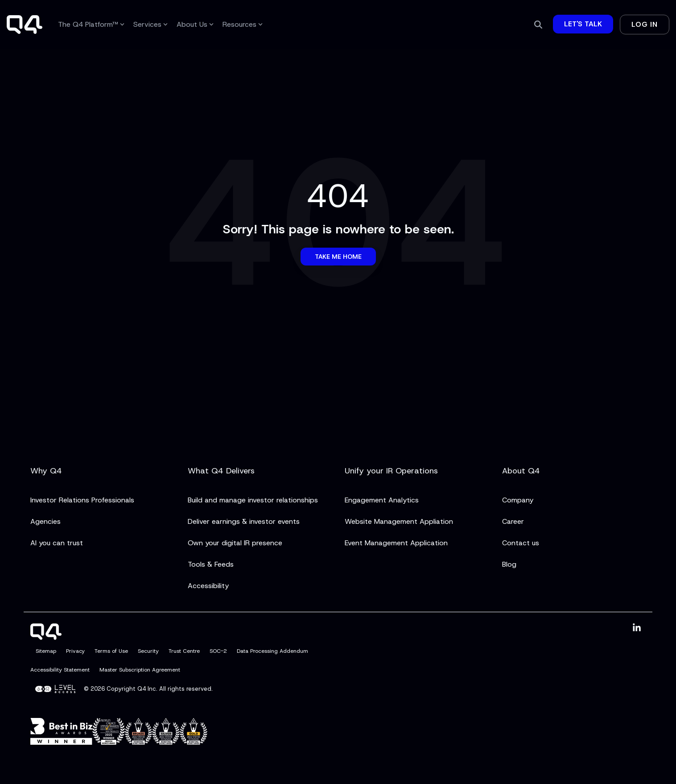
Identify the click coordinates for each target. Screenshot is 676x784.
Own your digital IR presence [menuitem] (235, 543)
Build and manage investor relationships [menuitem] (253, 500)
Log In (645, 24)
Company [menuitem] (518, 500)
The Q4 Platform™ (91, 24)
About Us (195, 24)
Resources (243, 24)
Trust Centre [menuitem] (184, 651)
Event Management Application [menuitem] (396, 543)
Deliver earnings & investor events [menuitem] (244, 521)
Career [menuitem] (513, 521)
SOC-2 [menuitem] (218, 651)
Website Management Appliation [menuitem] (399, 521)
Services (150, 24)
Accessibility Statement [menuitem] (60, 670)
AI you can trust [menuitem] (57, 543)
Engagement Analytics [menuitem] (382, 500)
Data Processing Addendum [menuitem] (272, 651)
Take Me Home (338, 257)
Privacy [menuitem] (75, 651)
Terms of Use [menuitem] (111, 651)
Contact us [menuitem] (521, 543)
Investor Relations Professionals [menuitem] (82, 500)
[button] (637, 628)
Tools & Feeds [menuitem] (211, 564)
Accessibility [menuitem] (208, 586)
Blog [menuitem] (509, 564)
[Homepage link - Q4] (46, 635)
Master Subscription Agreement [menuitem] (140, 670)
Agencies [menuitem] (45, 521)
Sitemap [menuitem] (46, 651)
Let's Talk (583, 24)
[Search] (538, 25)
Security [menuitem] (148, 651)
